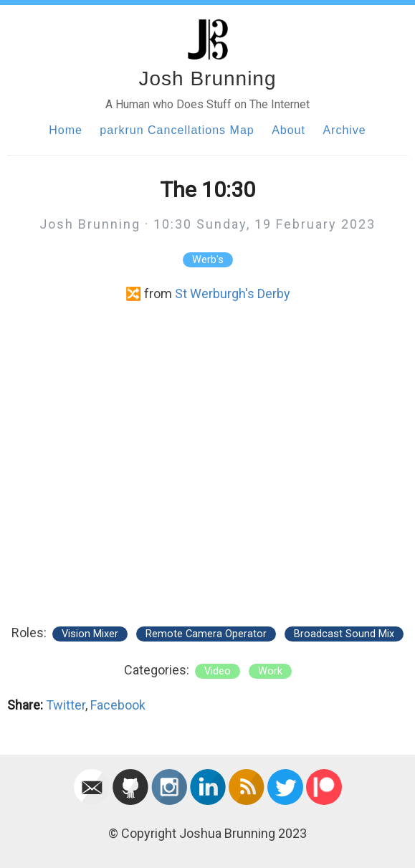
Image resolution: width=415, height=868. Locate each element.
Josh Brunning (207, 78)
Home (66, 130)
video (218, 671)
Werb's (208, 260)
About (288, 130)
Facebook (118, 705)
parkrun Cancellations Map (177, 130)
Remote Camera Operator (206, 634)
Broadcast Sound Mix (344, 634)
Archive (344, 130)
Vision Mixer (90, 634)
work (270, 671)
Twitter (66, 705)
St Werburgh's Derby (233, 294)
